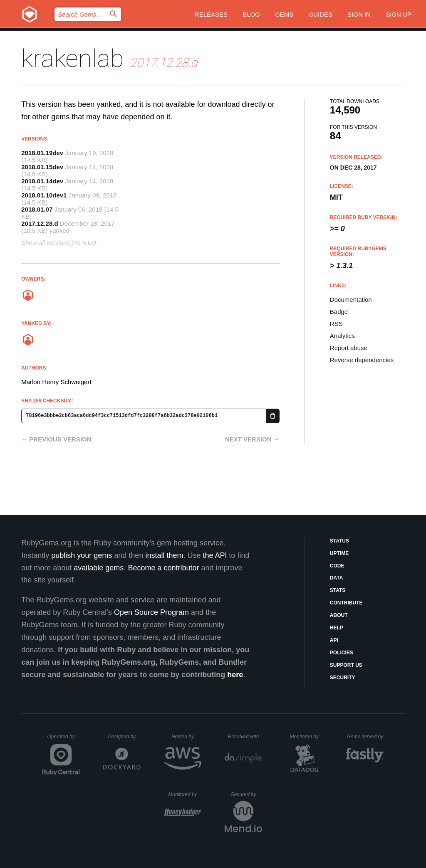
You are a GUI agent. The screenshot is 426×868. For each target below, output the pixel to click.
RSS (336, 324)
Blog (251, 14)
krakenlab (73, 58)
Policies (342, 653)
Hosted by (186, 737)
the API (215, 555)
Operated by (64, 740)
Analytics (342, 336)
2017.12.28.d (40, 223)
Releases (211, 14)
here (235, 675)
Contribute (346, 603)
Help (337, 628)
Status (339, 541)
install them (164, 555)
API (334, 640)
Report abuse (349, 348)
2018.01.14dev (42, 181)
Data (337, 578)
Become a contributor (163, 568)
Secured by (246, 794)
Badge (339, 312)
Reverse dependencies (362, 360)
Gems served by (365, 737)
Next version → (252, 439)
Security (343, 678)
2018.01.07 (37, 209)
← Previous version (56, 439)
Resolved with (245, 737)
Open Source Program (151, 612)
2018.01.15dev (42, 167)
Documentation (351, 300)
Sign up (399, 14)
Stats (338, 590)
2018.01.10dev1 (44, 195)
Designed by (124, 737)
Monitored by (307, 737)
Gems (284, 14)
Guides (320, 14)
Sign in (359, 14)
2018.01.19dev (42, 153)
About (339, 615)
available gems (99, 568)
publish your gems (82, 555)
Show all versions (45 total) (59, 243)
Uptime (339, 553)
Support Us (346, 665)
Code (337, 566)
